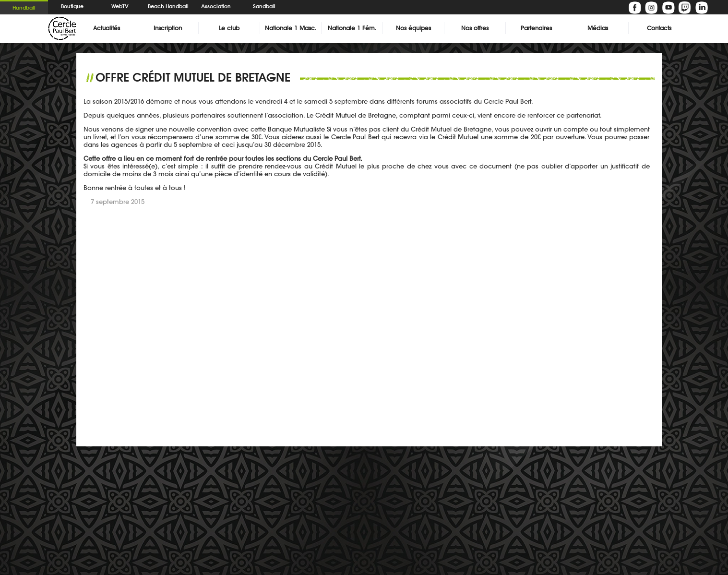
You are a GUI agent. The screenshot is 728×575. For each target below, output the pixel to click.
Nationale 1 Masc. (291, 28)
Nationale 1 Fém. (352, 28)
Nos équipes (413, 28)
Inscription (168, 28)
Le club (229, 28)
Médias (598, 28)
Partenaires (536, 28)
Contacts (659, 28)
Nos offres (475, 28)
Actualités (107, 28)
